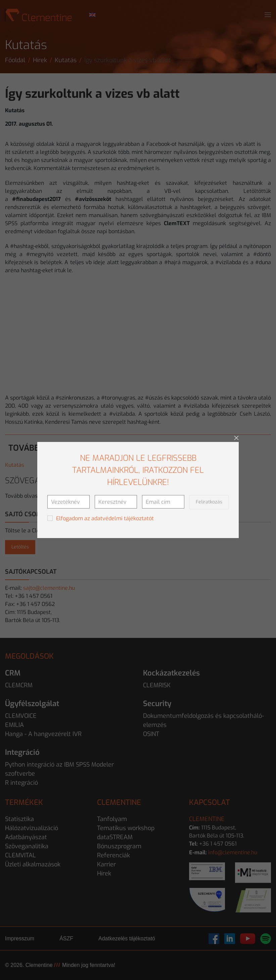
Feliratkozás (209, 502)
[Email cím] (163, 502)
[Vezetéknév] (68, 502)
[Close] (236, 438)
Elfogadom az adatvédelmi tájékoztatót (105, 518)
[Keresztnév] (116, 502)
